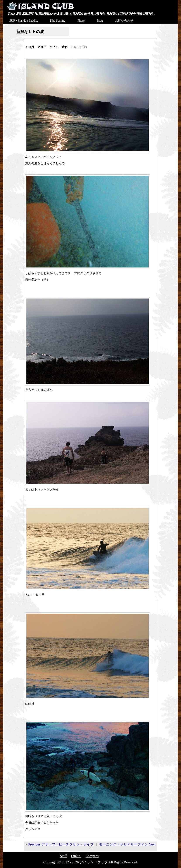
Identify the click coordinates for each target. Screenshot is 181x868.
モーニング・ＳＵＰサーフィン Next (127, 844)
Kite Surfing (58, 21)
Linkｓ (76, 856)
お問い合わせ (124, 21)
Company (92, 856)
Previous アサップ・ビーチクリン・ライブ (61, 844)
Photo (81, 21)
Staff (63, 856)
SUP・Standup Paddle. (24, 21)
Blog (100, 21)
